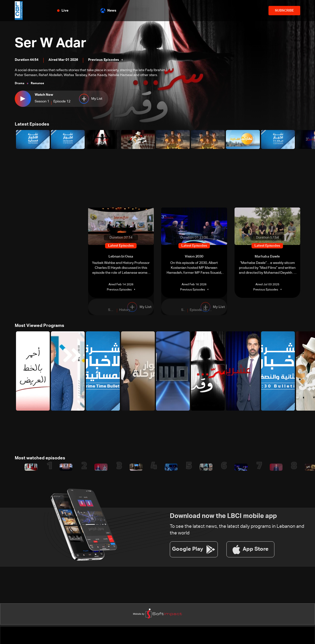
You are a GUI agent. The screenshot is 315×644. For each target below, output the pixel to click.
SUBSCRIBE (284, 11)
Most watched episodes (40, 458)
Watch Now (44, 95)
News (108, 11)
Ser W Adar (51, 44)
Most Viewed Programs (39, 326)
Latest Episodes (32, 124)
